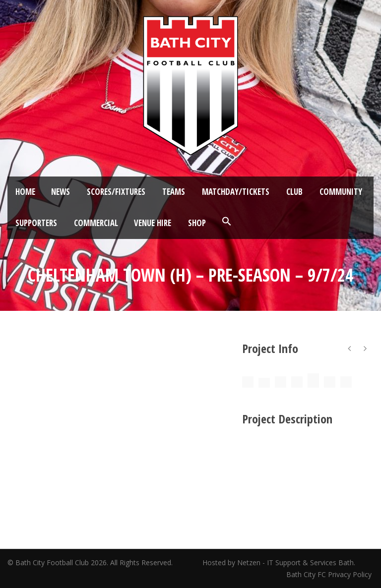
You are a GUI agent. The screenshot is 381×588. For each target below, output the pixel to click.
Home (25, 192)
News (61, 192)
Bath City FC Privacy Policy (330, 574)
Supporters (36, 223)
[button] (227, 222)
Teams (174, 192)
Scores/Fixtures (116, 192)
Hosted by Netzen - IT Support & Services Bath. (279, 562)
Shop (197, 223)
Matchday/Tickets (236, 192)
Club (294, 192)
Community (341, 192)
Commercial (96, 223)
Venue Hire (153, 223)
